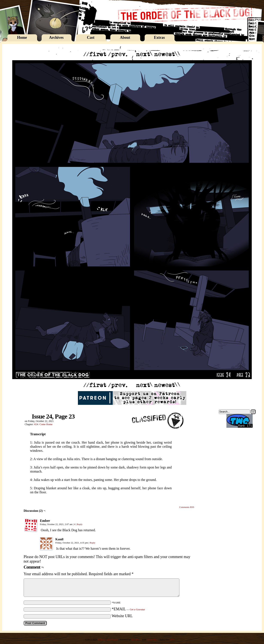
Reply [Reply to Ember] (80, 524)
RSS (172, 639)
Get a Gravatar (137, 609)
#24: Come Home (43, 424)
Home (22, 38)
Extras (159, 38)
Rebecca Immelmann (108, 639)
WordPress (136, 639)
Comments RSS (187, 507)
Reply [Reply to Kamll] (93, 543)
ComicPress (152, 639)
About (125, 38)
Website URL (122, 616)
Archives (56, 38)
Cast (91, 38)
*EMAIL (128, 609)
